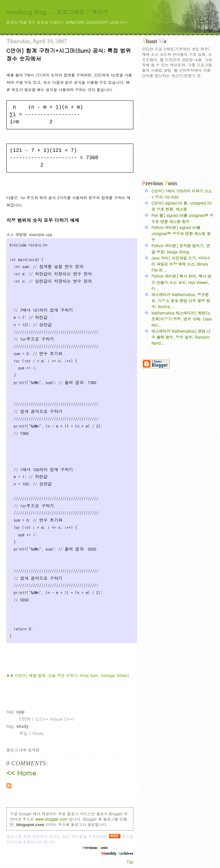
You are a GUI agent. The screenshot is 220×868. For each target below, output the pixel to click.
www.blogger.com (51, 819)
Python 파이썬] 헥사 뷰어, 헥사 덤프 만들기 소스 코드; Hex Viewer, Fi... (181, 282)
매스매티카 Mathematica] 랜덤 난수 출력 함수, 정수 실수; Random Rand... (181, 337)
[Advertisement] (178, 129)
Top (130, 862)
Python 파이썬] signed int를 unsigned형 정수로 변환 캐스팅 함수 (181, 233)
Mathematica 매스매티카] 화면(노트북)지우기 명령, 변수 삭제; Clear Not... (182, 319)
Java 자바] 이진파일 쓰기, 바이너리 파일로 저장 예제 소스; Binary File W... (181, 264)
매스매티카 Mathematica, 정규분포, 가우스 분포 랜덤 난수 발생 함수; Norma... (181, 300)
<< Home (21, 773)
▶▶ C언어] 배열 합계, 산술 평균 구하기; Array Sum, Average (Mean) (68, 675)
